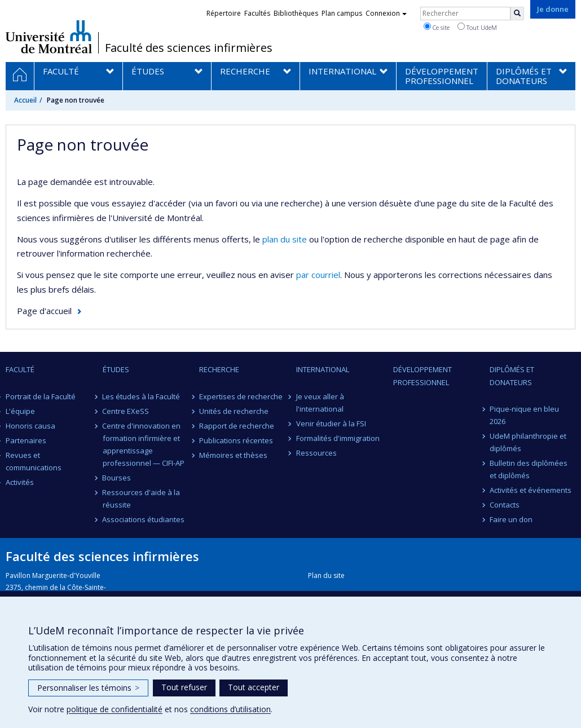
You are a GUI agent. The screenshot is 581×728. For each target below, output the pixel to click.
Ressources (316, 453)
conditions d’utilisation (230, 709)
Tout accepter (254, 687)
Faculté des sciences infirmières (189, 48)
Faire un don (511, 519)
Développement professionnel (422, 376)
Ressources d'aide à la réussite (142, 498)
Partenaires (26, 440)
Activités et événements (531, 490)
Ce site (437, 27)
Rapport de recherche (237, 426)
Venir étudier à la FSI (331, 423)
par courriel (318, 275)
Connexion (386, 13)
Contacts (505, 505)
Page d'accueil (44, 311)
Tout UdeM (477, 27)
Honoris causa (30, 426)
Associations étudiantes (144, 519)
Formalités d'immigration (338, 438)
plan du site (285, 239)
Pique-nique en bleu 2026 (524, 415)
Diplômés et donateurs (512, 376)
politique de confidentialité (115, 709)
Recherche (219, 369)
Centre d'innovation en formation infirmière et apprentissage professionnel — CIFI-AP (144, 444)
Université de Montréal (49, 37)
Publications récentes (236, 440)
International (323, 369)
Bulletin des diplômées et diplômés (529, 469)
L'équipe (20, 411)
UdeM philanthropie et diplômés (528, 442)
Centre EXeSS (126, 411)
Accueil (25, 100)
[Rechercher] (517, 14)
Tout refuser (184, 687)
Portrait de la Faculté (41, 396)
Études (116, 369)
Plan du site (326, 575)
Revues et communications (34, 461)
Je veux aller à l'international (320, 403)
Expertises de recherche (241, 396)
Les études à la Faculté (142, 396)
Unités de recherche (234, 411)
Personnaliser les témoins (88, 688)
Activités (20, 482)
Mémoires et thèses (233, 455)
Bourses (117, 478)
